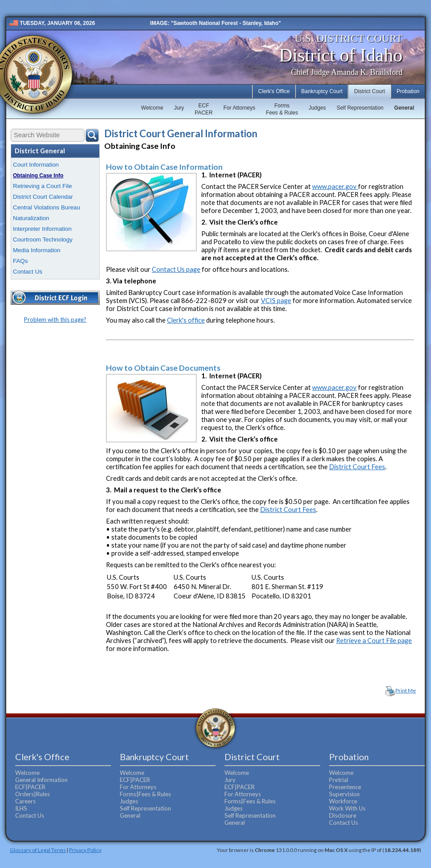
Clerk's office (186, 320)
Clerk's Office (274, 91)
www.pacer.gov (335, 186)
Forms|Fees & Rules (145, 794)
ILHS (21, 808)
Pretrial (339, 780)
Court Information (36, 165)
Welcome (152, 108)
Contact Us (28, 272)
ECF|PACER (30, 787)
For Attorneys (239, 108)
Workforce (343, 801)
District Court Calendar (43, 197)
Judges (317, 108)
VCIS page (276, 301)
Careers (25, 801)
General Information (41, 780)
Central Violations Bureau (47, 207)
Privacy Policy (85, 850)
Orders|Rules (33, 794)
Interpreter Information (42, 229)
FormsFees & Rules (282, 109)
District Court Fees (357, 467)
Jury (179, 108)
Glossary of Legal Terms (38, 850)
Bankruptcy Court (322, 91)
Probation (408, 91)
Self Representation (360, 108)
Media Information (37, 250)
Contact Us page (176, 269)
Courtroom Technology (43, 240)
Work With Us (347, 808)
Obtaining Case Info (38, 176)
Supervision (344, 794)
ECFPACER (203, 109)
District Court (369, 91)
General (404, 108)
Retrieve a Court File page (374, 641)
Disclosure (343, 815)
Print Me (406, 690)
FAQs (20, 261)
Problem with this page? (55, 319)
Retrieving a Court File (43, 186)
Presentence (345, 787)
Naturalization (31, 218)
